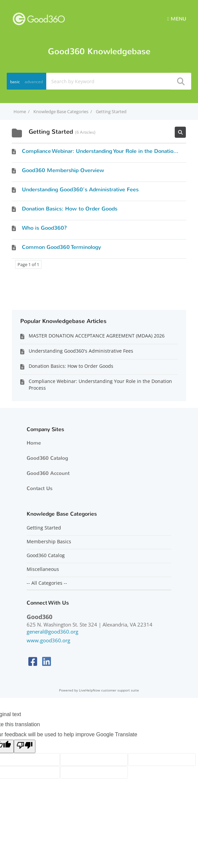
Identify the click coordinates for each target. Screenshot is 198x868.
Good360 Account (48, 473)
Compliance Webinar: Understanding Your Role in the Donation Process (110, 151)
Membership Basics (49, 542)
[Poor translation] (25, 746)
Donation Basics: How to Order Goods (70, 209)
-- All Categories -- (47, 583)
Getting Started (44, 528)
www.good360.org (48, 640)
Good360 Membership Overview (63, 170)
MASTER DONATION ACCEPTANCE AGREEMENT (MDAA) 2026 (97, 336)
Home (34, 443)
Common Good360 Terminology (61, 247)
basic (15, 82)
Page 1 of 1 (28, 264)
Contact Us (40, 488)
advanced (34, 82)
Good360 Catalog (47, 458)
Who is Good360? (44, 228)
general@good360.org (52, 632)
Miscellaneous (43, 569)
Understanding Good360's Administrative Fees (80, 189)
